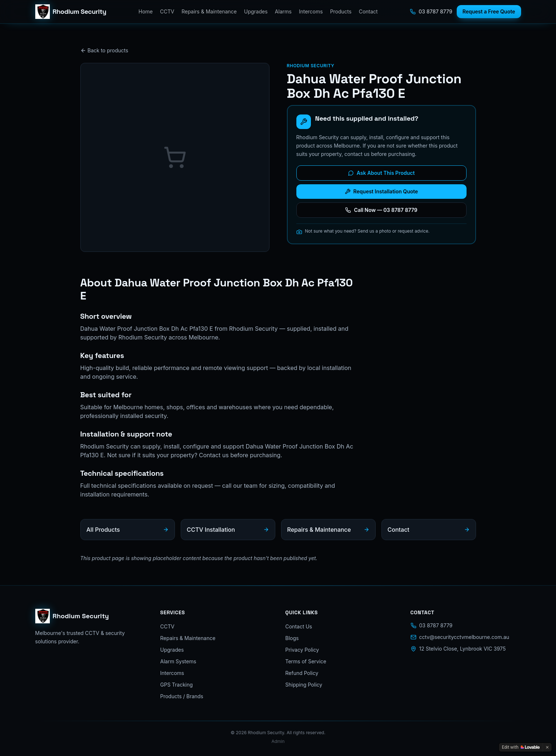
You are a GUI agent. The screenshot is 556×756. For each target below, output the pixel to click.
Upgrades (256, 11)
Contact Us (299, 626)
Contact (368, 11)
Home (146, 11)
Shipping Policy (304, 685)
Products (341, 11)
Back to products (104, 50)
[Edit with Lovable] (521, 747)
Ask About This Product (381, 173)
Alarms (283, 11)
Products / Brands (182, 696)
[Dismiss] (547, 747)
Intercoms (311, 11)
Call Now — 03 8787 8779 (381, 210)
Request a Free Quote (489, 11)
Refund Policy (302, 673)
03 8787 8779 (431, 11)
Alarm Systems (178, 661)
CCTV (167, 11)
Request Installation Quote (381, 191)
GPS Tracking (177, 685)
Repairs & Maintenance (209, 11)
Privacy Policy (302, 650)
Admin (278, 741)
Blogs (292, 638)
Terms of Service (306, 661)
